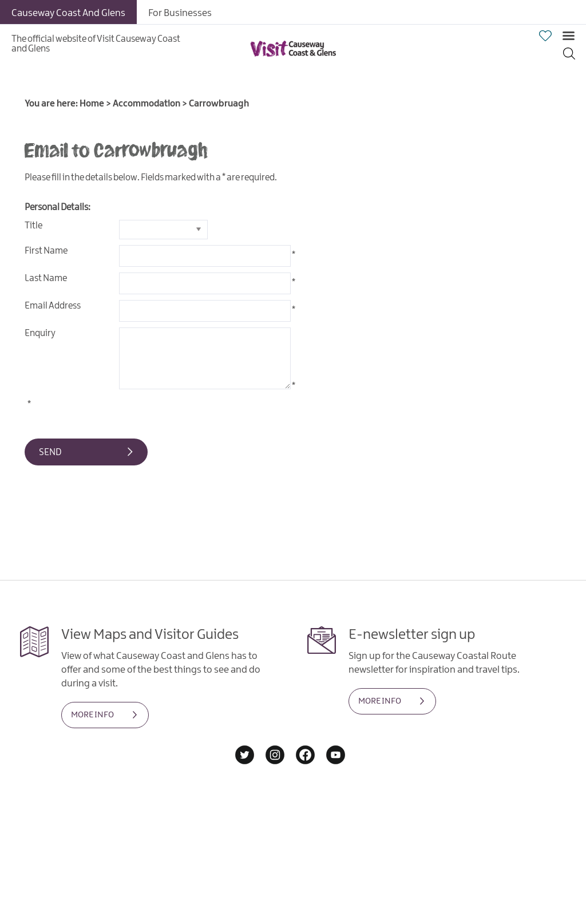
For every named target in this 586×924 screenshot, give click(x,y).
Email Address (53, 306)
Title (33, 226)
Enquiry (40, 333)
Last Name (46, 279)
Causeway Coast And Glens (68, 13)
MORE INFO (92, 715)
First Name (46, 251)
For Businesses (180, 13)
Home (92, 104)
